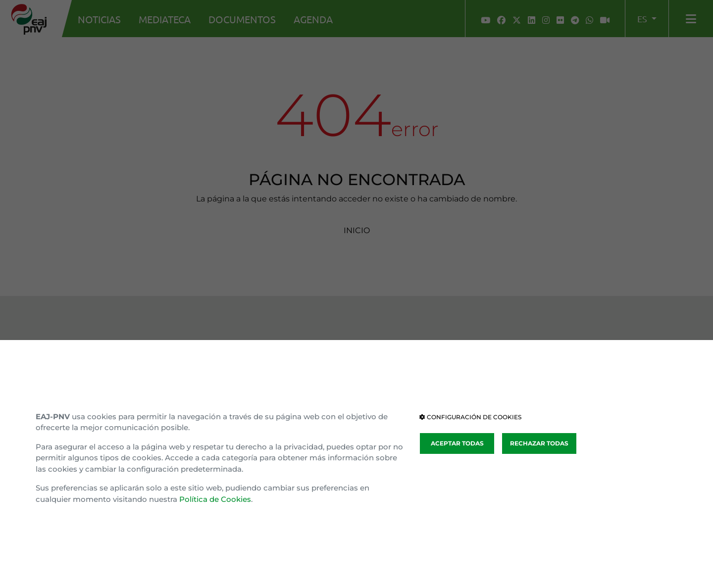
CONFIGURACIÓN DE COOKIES (470, 417)
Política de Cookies (215, 499)
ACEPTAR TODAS (457, 443)
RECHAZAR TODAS (539, 443)
